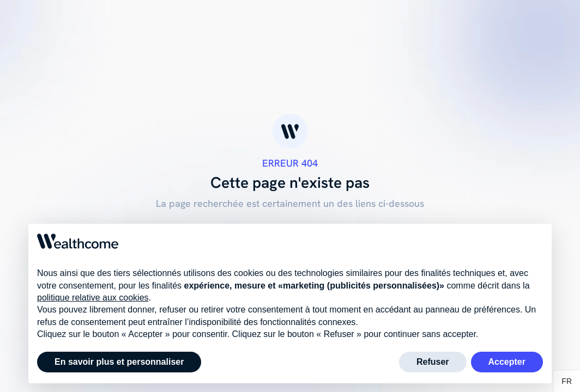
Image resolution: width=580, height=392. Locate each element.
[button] (567, 381)
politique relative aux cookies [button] (93, 298)
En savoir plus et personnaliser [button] (119, 362)
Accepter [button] (507, 362)
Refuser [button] (433, 362)
